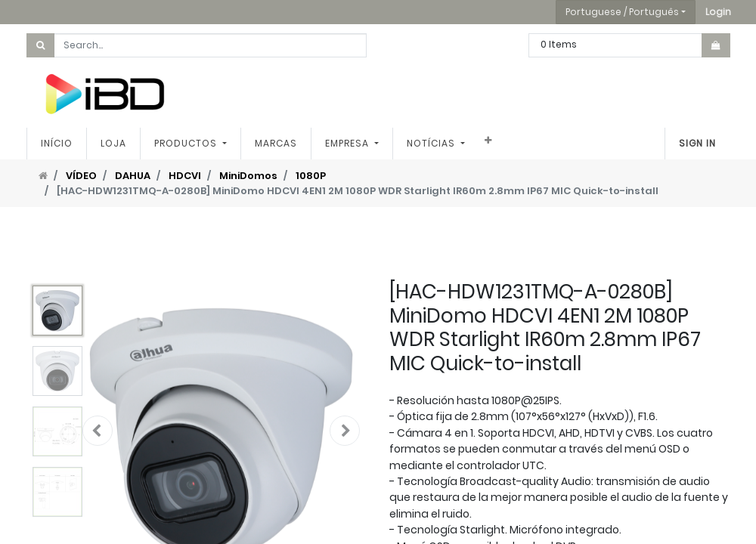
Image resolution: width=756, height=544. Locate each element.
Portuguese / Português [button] (622, 12)
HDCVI (185, 176)
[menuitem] (57, 144)
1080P (311, 176)
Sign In (697, 143)
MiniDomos (248, 176)
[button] (718, 12)
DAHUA (133, 176)
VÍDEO (81, 176)
